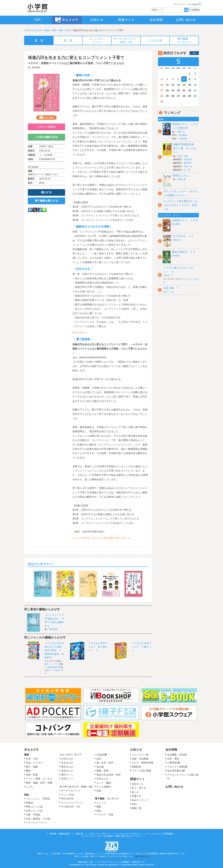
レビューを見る (46, 127)
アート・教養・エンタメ (39, 779)
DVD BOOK (68, 799)
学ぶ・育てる (139, 788)
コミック (101, 803)
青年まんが (67, 767)
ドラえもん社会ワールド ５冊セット (142, 647)
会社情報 (171, 750)
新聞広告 (137, 767)
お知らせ (136, 750)
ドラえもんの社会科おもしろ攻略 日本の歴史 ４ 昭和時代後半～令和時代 (54, 650)
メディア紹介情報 (141, 771)
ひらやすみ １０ (183, 236)
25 (167, 96)
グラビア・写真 (105, 815)
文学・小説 (32, 759)
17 (162, 90)
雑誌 (27, 795)
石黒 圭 (188, 166)
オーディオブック (71, 791)
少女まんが (67, 763)
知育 (99, 791)
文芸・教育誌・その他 (38, 819)
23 (195, 90)
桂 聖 (187, 170)
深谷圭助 (188, 159)
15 (190, 85)
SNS (134, 804)
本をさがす (37, 30)
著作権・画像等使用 (60, 834)
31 (162, 102)
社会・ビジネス (34, 763)
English (196, 4)
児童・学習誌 (33, 815)
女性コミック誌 (34, 811)
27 (178, 96)
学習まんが (104, 779)
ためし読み (46, 118)
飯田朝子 (188, 163)
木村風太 (176, 256)
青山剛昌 (183, 135)
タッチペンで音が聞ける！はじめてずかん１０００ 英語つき (180, 205)
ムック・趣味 (104, 783)
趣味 (28, 771)
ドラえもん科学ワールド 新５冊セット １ (98, 647)
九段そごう (168, 275)
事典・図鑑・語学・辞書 (39, 783)
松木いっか (168, 292)
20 (178, 90)
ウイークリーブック (37, 823)
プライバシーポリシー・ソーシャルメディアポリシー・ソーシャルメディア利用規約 (131, 834)
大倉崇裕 (183, 139)
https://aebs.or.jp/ (142, 856)
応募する (137, 796)
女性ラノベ (67, 779)
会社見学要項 (174, 771)
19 (173, 90)
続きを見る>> (80, 332)
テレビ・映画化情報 (143, 763)
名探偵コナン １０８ (185, 220)
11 (167, 85)
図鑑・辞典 (102, 771)
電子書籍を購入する (46, 201)
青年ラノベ (67, 775)
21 (184, 90)
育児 (68, 30)
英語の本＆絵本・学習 (109, 775)
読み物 (100, 767)
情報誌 (29, 803)
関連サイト (138, 779)
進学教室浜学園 (54, 667)
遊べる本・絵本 (105, 763)
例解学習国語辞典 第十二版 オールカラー (185, 148)
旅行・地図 (32, 767)
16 (195, 85)
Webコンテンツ (140, 800)
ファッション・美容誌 (38, 799)
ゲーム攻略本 (104, 787)
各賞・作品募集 (140, 759)
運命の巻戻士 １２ (184, 252)
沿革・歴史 (173, 759)
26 (173, 96)
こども (29, 787)
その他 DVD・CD (71, 807)
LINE (44, 210)
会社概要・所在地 (177, 755)
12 (173, 85)
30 (195, 96)
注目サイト (138, 784)
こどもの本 (101, 755)
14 (184, 85)
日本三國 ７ (171, 288)
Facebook (40, 210)
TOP (26, 30)
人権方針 (79, 834)
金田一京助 (183, 156)
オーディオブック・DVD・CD (76, 787)
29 (190, 96)
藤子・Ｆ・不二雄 (53, 664)
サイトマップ (182, 4)
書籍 (47, 30)
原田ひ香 (182, 179)
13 (178, 85)
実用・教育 (58, 30)
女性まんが (67, 771)
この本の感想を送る (46, 137)
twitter (35, 210)
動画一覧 (137, 808)
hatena (30, 210)
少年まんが (67, 759)
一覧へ (194, 53)
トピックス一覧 (140, 755)
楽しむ (135, 792)
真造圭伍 (177, 240)
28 (184, 96)
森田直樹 (36, 67)
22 (190, 90)
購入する (46, 192)
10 (162, 85)
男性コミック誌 (34, 807)
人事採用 (172, 763)
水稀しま (181, 132)
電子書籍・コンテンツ (107, 799)
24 (162, 96)
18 (167, 90)
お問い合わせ (174, 787)
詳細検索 (196, 10)
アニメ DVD (68, 795)
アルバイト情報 (176, 767)
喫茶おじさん (181, 176)
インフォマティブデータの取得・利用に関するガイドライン (111, 836)
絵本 (99, 759)
